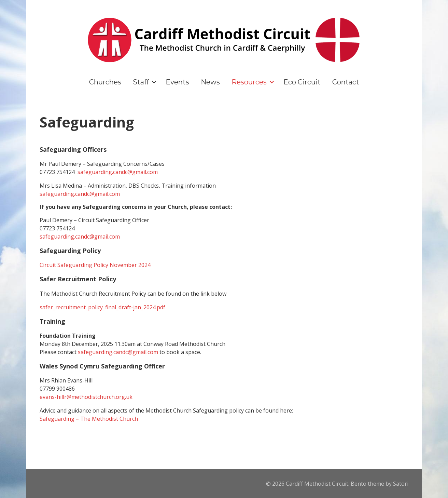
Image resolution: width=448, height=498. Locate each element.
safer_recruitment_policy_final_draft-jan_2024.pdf (102, 307)
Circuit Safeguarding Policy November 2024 (95, 265)
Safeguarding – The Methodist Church (89, 419)
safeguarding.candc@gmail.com (118, 172)
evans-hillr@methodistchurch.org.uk (86, 397)
